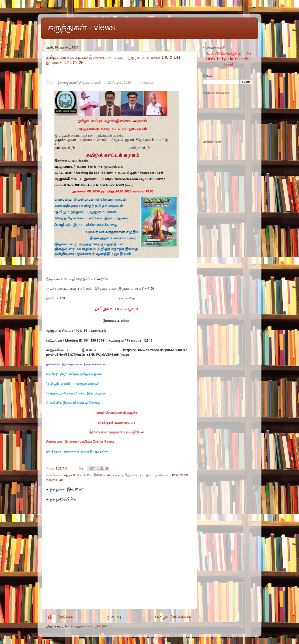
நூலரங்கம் (163, 475)
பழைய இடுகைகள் (174, 617)
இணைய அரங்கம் (106, 475)
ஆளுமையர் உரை (78, 475)
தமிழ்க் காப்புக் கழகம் (137, 475)
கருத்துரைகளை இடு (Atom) (91, 626)
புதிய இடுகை (59, 617)
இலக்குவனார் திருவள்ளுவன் (80, 82)
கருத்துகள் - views (82, 27)
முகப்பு (114, 617)
